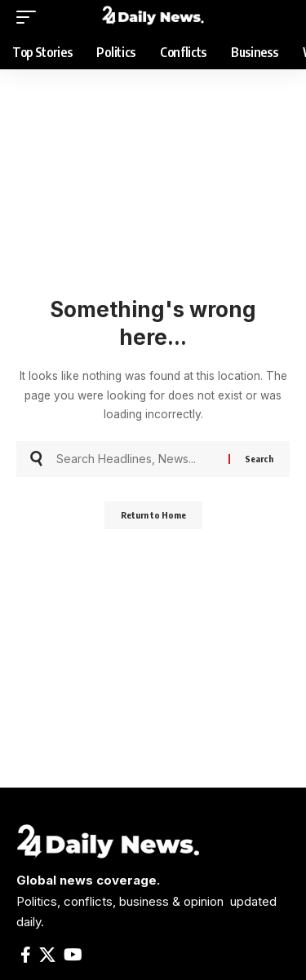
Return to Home (153, 515)
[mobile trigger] (30, 17)
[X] (47, 955)
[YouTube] (73, 955)
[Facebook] (26, 955)
